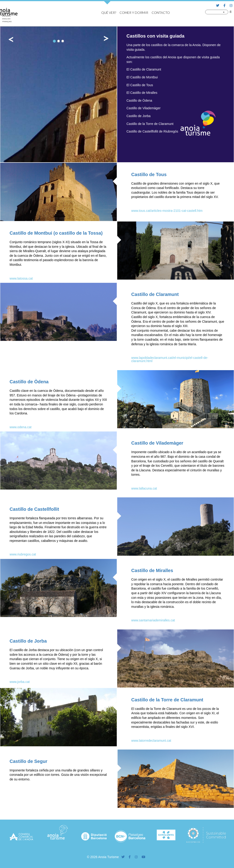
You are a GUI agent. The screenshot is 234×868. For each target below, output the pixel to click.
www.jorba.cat (20, 682)
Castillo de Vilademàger (157, 443)
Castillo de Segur (28, 761)
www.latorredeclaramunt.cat (151, 741)
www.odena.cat (21, 427)
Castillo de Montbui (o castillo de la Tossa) (56, 233)
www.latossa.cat (21, 278)
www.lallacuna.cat (144, 488)
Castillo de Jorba (28, 641)
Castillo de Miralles (152, 570)
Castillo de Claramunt (155, 294)
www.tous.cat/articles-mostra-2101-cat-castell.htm (167, 211)
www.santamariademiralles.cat (153, 620)
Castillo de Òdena (29, 382)
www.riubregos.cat (23, 554)
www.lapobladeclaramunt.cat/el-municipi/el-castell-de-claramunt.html (170, 359)
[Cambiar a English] (7, 19)
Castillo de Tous (149, 174)
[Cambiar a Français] (7, 22)
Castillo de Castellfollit (34, 509)
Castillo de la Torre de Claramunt (167, 700)
